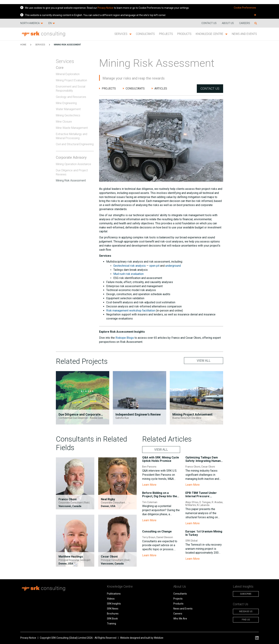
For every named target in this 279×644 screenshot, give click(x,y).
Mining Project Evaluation (71, 80)
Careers (245, 23)
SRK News (113, 609)
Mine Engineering (66, 103)
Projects (166, 34)
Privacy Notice (105, 8)
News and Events (244, 34)
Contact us (209, 23)
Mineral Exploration (68, 74)
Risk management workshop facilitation (131, 311)
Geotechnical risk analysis (130, 266)
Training (111, 624)
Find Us (246, 620)
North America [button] (32, 23)
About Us (228, 23)
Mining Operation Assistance (73, 164)
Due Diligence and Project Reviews (72, 172)
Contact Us (210, 89)
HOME (23, 45)
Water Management (68, 109)
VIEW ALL (204, 361)
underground (173, 266)
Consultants (145, 34)
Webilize (159, 638)
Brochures (113, 614)
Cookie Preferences (245, 8)
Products (184, 34)
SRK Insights (114, 604)
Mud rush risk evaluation (128, 274)
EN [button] (52, 23)
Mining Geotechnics (68, 115)
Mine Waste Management (72, 128)
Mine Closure (64, 122)
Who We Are (180, 619)
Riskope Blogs (125, 338)
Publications (114, 594)
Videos (111, 599)
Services (123, 34)
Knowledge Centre (212, 34)
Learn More (149, 485)
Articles (159, 89)
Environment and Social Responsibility (71, 89)
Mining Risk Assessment (67, 45)
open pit (154, 266)
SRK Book (112, 619)
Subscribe (246, 594)
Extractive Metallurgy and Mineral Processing (72, 136)
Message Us (246, 611)
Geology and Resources (71, 97)
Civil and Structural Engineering (75, 144)
